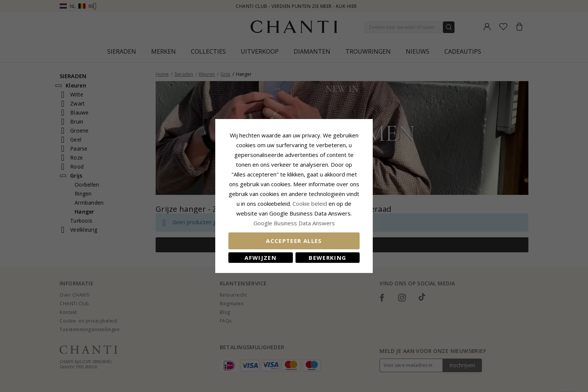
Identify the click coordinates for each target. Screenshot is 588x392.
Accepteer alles (294, 241)
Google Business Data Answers (294, 223)
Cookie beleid (310, 204)
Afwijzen (260, 258)
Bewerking (327, 258)
